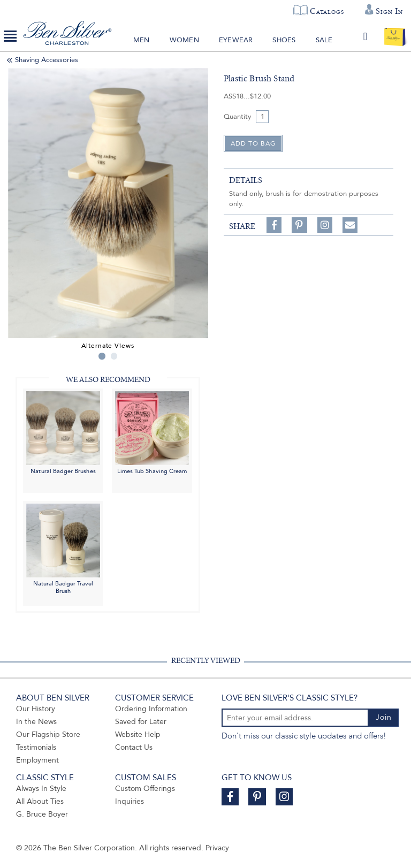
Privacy (217, 848)
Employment (37, 760)
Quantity (237, 117)
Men (142, 40)
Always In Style (41, 789)
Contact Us (134, 747)
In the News (36, 722)
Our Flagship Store (48, 734)
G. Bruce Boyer (42, 814)
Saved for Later (141, 722)
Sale (324, 40)
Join (384, 717)
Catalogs (327, 11)
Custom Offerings (145, 789)
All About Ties (40, 801)
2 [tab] (114, 356)
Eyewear (236, 40)
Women (184, 40)
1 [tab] (102, 356)
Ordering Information (151, 709)
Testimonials (36, 747)
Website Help (138, 734)
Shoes (284, 40)
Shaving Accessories (47, 60)
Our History (36, 709)
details (246, 180)
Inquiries (130, 801)
